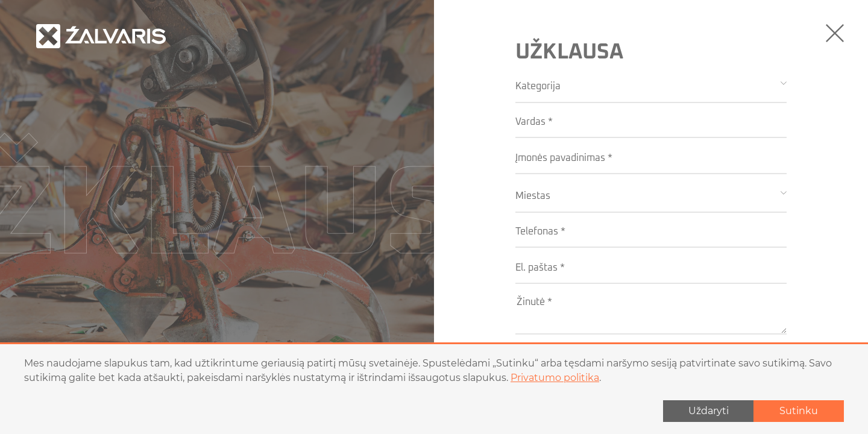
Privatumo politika (555, 378)
